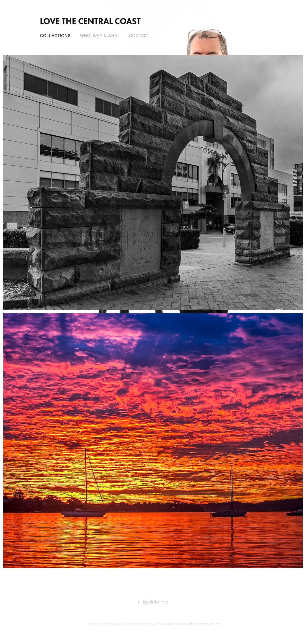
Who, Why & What (100, 36)
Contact (139, 36)
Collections (55, 36)
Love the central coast (90, 21)
